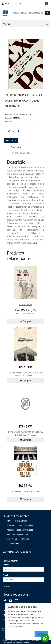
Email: (6, 575)
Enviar (7, 586)
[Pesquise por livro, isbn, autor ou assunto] (28, 13)
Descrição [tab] (16, 147)
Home (9, 521)
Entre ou (9, 4)
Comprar (11, 141)
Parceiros (25, 539)
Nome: (6, 565)
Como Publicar (13, 543)
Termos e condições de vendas (20, 525)
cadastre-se (19, 4)
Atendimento (12, 539)
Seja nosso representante (17, 534)
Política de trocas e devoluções (20, 530)
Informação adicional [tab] (21, 153)
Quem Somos (21, 521)
